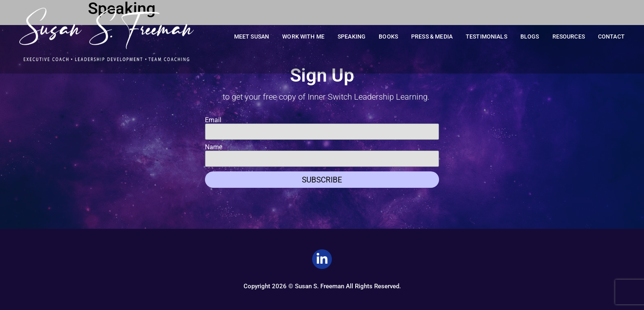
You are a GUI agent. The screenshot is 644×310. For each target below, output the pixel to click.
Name (214, 147)
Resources (569, 37)
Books (388, 37)
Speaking (352, 37)
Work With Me (303, 37)
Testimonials (486, 37)
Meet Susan (252, 37)
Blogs (530, 37)
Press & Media (432, 37)
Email (213, 120)
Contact (611, 37)
